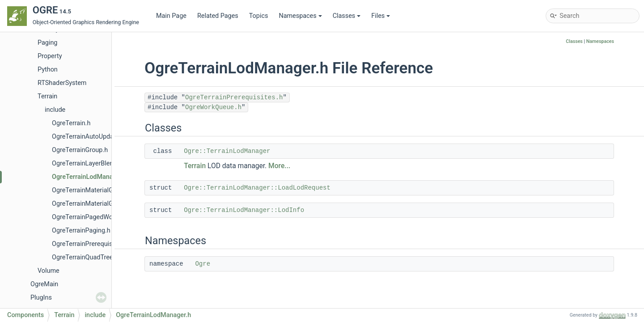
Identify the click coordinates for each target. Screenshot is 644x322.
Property (50, 56)
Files (381, 16)
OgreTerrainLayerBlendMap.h (93, 163)
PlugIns (41, 298)
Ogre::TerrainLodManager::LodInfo (244, 210)
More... (279, 166)
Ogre (203, 264)
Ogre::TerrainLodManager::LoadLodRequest (257, 188)
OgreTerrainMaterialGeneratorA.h (99, 204)
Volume (49, 271)
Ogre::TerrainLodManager (227, 151)
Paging (47, 43)
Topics (259, 16)
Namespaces (300, 16)
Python (48, 70)
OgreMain (44, 284)
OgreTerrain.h (71, 123)
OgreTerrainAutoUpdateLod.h (93, 137)
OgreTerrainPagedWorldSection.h (99, 217)
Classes (347, 16)
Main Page (171, 16)
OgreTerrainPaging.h (81, 231)
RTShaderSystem (62, 83)
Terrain (47, 96)
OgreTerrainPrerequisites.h (90, 244)
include (55, 110)
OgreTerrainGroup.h (80, 150)
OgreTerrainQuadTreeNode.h (93, 257)
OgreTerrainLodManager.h (90, 177)
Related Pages (218, 16)
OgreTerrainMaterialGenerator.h (97, 190)
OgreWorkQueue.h (213, 107)
